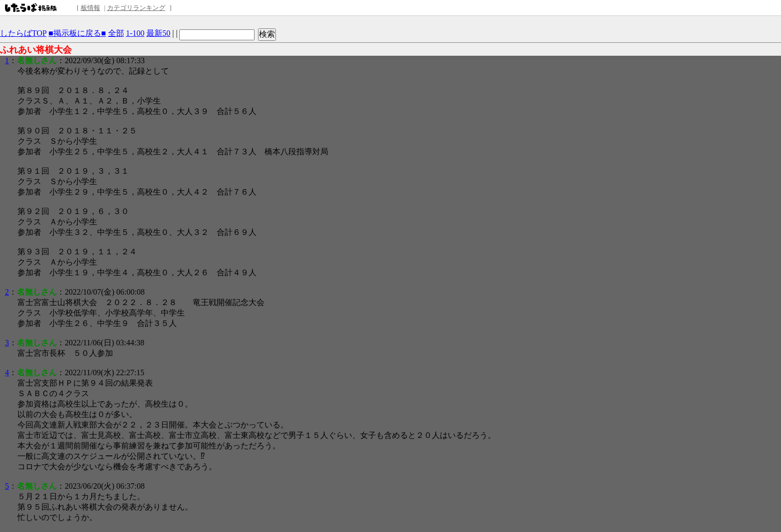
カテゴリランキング (136, 8)
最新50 (158, 33)
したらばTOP (23, 33)
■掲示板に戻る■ (77, 33)
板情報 (90, 8)
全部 (116, 33)
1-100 (135, 33)
